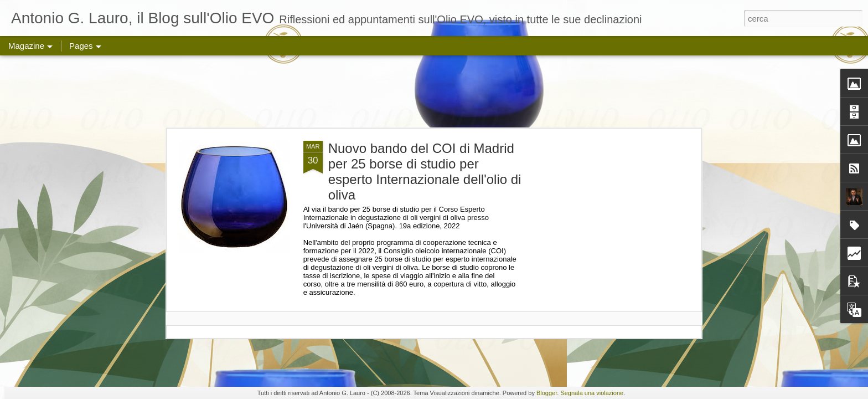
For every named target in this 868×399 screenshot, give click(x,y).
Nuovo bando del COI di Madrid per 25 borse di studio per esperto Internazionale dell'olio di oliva (425, 172)
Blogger (547, 393)
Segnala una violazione (592, 393)
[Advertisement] (434, 91)
